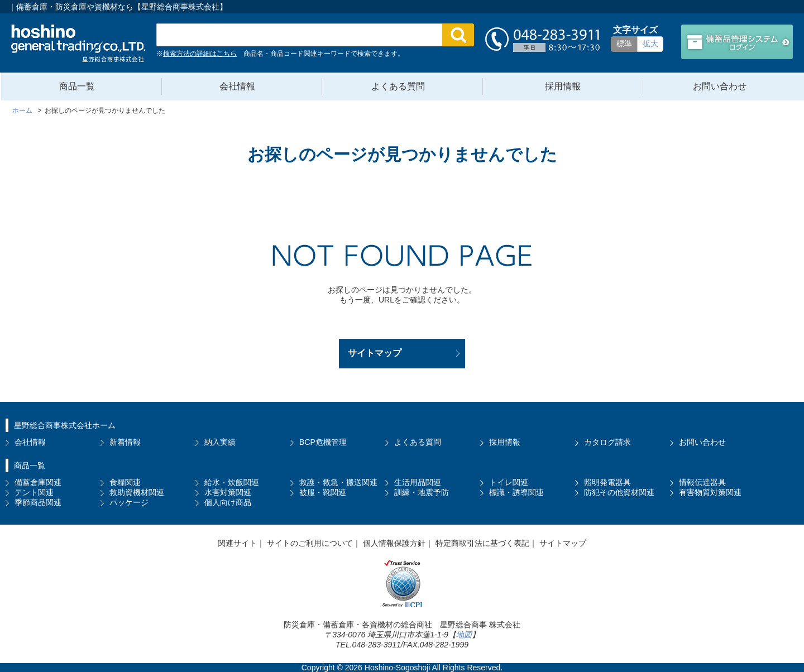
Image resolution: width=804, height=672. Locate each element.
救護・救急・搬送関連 (338, 482)
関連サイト (237, 543)
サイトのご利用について (310, 543)
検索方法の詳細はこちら (200, 54)
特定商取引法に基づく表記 (482, 543)
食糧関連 (125, 482)
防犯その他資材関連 (619, 492)
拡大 (650, 44)
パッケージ (129, 502)
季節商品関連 (38, 502)
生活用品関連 (418, 482)
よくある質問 (398, 86)
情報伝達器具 (702, 482)
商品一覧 (77, 86)
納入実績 (220, 442)
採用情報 (563, 86)
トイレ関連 (509, 482)
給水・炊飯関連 (232, 482)
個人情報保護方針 (394, 543)
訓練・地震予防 (422, 492)
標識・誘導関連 (516, 492)
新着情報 (125, 442)
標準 (624, 44)
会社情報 (237, 86)
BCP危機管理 (323, 442)
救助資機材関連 (137, 492)
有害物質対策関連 (710, 492)
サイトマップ (375, 353)
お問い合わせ (720, 86)
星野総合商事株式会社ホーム (65, 425)
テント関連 (34, 492)
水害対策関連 (228, 492)
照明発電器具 (607, 482)
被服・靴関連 (323, 492)
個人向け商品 (228, 502)
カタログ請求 (607, 442)
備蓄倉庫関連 (38, 482)
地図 (464, 635)
